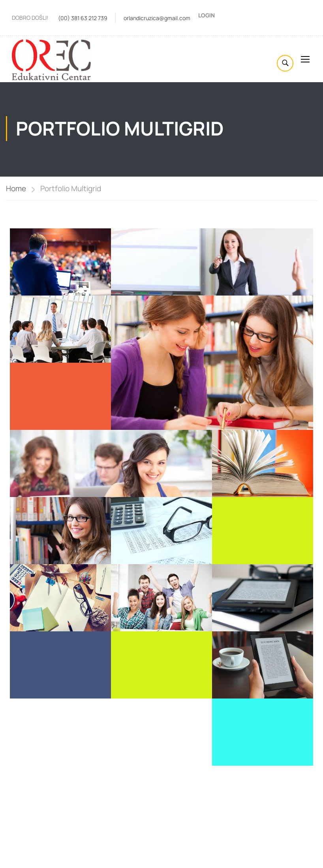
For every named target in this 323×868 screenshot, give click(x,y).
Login (207, 15)
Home (16, 190)
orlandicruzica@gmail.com (157, 18)
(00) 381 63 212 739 (83, 18)
